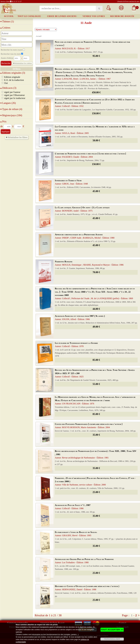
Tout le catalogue (29, 16)
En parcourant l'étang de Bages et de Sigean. (76, 534)
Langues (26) (8, 103)
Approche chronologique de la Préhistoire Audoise (85, 236)
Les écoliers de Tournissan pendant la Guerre (76, 345)
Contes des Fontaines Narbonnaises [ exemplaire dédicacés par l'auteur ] (89, 426)
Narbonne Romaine (89, 263)
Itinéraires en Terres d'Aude (71, 182)
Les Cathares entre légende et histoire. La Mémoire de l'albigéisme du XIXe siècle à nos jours (95, 130)
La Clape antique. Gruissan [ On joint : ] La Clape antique (82, 209)
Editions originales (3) (13, 73)
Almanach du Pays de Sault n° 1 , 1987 (73, 507)
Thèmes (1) (7, 21)
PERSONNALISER (112, 639)
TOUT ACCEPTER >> (112, 630)
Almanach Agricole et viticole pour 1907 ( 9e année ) (80, 318)
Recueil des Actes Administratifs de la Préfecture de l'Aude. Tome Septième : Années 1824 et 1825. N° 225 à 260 (95, 373)
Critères (5, 28)
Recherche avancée (122, 16)
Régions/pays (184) (11, 115)
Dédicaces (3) (8, 88)
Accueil (9, 16)
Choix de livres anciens (62, 16)
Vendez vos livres (94, 16)
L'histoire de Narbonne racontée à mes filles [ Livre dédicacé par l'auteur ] (90, 155)
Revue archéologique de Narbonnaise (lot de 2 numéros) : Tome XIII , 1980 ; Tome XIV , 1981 (96, 454)
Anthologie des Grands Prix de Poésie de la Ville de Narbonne (84, 561)
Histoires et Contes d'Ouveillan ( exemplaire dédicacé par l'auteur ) (87, 588)
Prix (3, 121)
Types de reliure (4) (11, 109)
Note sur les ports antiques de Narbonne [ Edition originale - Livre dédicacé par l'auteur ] (92, 45)
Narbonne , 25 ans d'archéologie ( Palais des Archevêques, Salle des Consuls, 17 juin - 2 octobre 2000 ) (95, 481)
